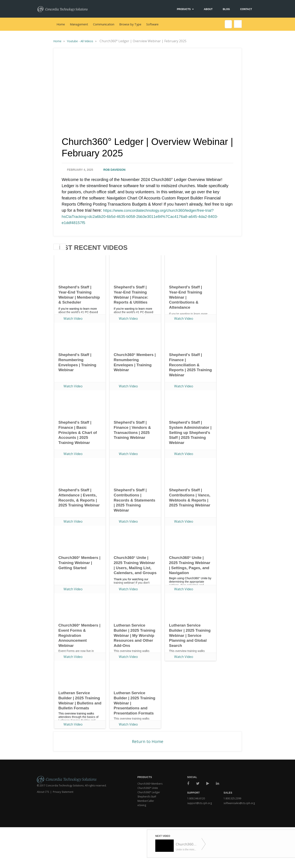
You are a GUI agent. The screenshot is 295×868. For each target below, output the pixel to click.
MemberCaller (146, 801)
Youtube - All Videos (80, 41)
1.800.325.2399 (232, 798)
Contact (246, 9)
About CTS (43, 792)
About (208, 9)
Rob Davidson (115, 170)
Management (79, 24)
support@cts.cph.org (200, 802)
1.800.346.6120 (196, 798)
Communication (104, 24)
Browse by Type (130, 24)
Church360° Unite (148, 788)
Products (184, 9)
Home (61, 24)
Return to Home (148, 741)
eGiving (142, 805)
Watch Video (73, 319)
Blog (226, 9)
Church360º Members (150, 784)
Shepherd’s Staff (147, 797)
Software (152, 24)
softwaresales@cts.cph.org (239, 802)
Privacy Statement (63, 792)
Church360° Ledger (149, 792)
